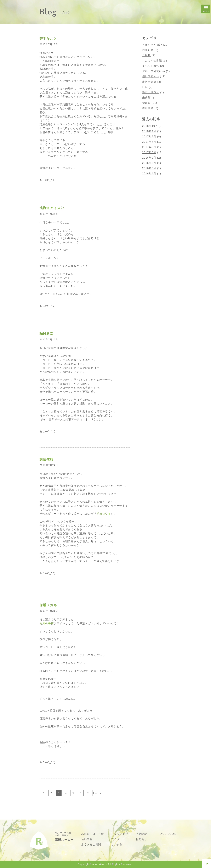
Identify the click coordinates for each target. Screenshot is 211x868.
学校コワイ (104, 514)
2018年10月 (150, 126)
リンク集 (117, 845)
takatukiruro (100, 864)
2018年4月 (149, 131)
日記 (145, 87)
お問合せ (141, 839)
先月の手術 (47, 623)
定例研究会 (149, 82)
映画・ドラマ (151, 92)
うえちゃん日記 (152, 45)
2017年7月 (149, 142)
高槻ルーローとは (93, 834)
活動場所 (141, 834)
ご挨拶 (146, 55)
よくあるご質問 (91, 845)
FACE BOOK (167, 834)
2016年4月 (149, 174)
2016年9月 (149, 158)
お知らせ (148, 50)
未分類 (146, 98)
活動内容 (87, 839)
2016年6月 (149, 168)
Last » (97, 793)
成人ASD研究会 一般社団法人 (64, 836)
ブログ (115, 839)
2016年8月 (149, 163)
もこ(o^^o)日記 (152, 61)
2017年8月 (149, 137)
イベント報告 (151, 66)
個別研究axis (151, 76)
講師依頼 (148, 108)
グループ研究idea (154, 71)
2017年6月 (149, 147)
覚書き (146, 103)
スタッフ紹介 (120, 834)
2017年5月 (149, 152)
